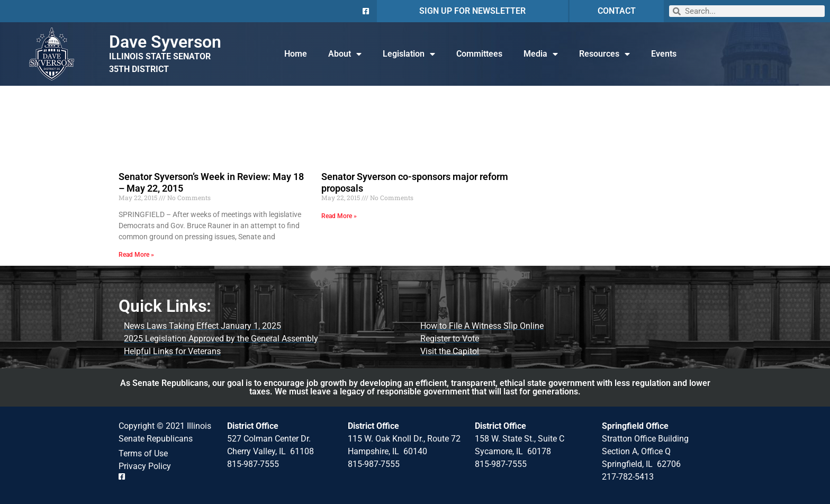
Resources (605, 54)
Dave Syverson (165, 42)
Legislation (409, 54)
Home (296, 54)
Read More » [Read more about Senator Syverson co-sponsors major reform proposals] (339, 216)
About (345, 54)
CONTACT (617, 11)
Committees (479, 54)
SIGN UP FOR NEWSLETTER (472, 11)
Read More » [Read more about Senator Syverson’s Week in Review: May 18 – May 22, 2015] (136, 255)
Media (541, 54)
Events (664, 54)
